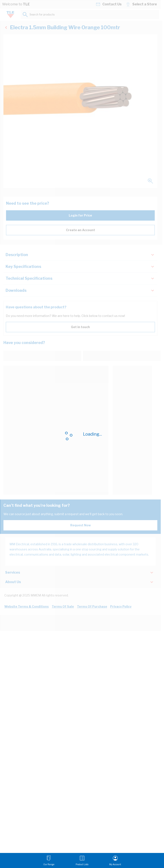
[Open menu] (49, 860)
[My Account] (115, 860)
